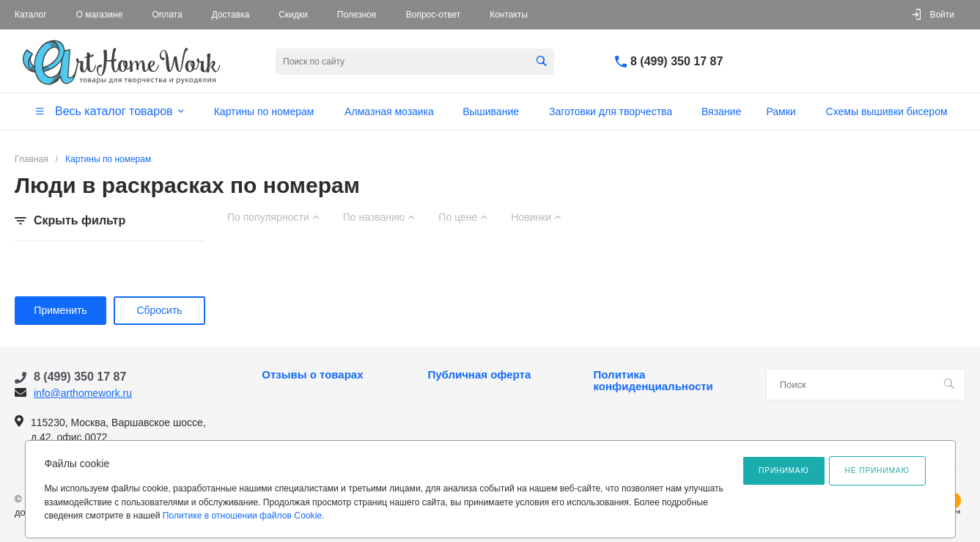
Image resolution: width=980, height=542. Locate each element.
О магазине (100, 15)
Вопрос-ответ (433, 15)
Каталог (31, 15)
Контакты (509, 15)
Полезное (357, 15)
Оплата (167, 15)
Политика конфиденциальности (653, 381)
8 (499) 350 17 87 (677, 61)
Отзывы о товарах (312, 375)
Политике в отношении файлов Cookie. (244, 516)
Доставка (231, 15)
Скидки (293, 15)
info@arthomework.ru (83, 393)
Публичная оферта (479, 375)
